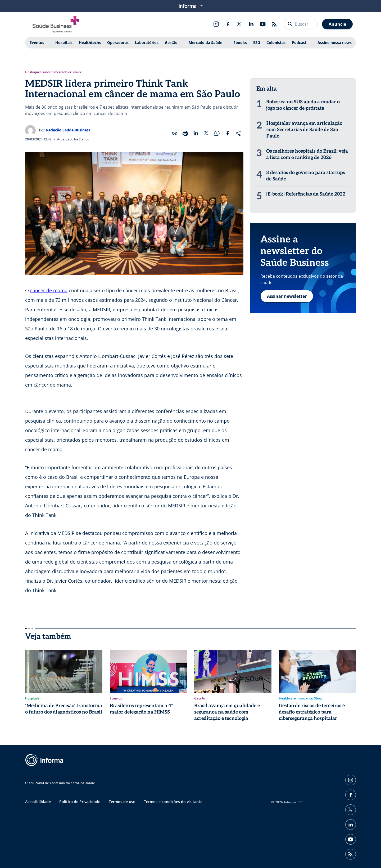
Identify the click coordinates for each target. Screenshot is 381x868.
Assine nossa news (335, 43)
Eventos (37, 43)
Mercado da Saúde (205, 43)
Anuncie (337, 24)
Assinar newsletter (287, 296)
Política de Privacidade (80, 802)
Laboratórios (147, 43)
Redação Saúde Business (68, 130)
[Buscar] (290, 24)
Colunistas (276, 43)
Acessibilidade (38, 802)
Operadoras (118, 43)
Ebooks (240, 43)
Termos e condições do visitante (173, 802)
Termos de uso (122, 802)
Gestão (171, 43)
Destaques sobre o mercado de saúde (54, 72)
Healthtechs (90, 43)
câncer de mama (49, 290)
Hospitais (64, 43)
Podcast (299, 43)
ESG (257, 43)
